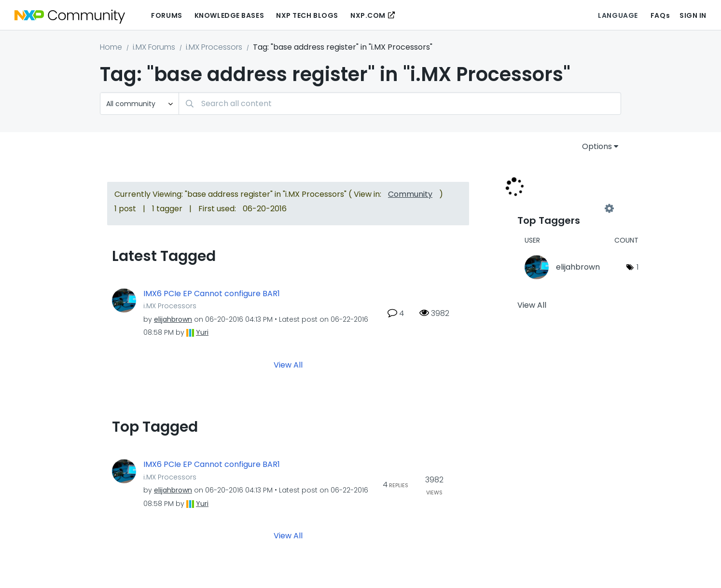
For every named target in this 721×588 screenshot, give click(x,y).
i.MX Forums (154, 47)
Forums (166, 15)
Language (618, 15)
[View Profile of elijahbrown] (173, 319)
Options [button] (597, 146)
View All (288, 365)
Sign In (693, 15)
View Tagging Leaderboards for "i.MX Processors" (563, 208)
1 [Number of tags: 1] (638, 267)
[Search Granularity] (139, 103)
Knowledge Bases (229, 15)
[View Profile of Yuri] (202, 332)
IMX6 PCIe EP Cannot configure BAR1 (212, 294)
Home (111, 47)
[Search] (400, 103)
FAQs (660, 15)
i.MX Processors (214, 47)
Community (410, 194)
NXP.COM (368, 15)
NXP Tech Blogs (307, 15)
